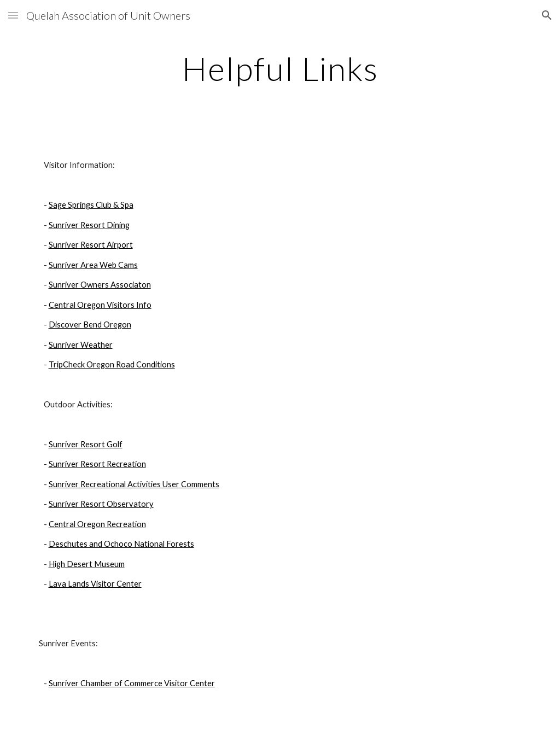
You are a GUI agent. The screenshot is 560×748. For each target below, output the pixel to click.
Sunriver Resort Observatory (101, 504)
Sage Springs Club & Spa (91, 205)
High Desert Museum (87, 564)
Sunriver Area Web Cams (93, 265)
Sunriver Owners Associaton (100, 285)
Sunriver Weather (81, 345)
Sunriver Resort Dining (89, 225)
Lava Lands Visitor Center (95, 584)
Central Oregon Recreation (97, 524)
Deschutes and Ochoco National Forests (121, 544)
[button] (13, 15)
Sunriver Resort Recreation (97, 464)
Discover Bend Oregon (90, 325)
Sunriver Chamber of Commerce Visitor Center (132, 683)
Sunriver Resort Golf (86, 444)
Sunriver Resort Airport (91, 245)
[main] (280, 68)
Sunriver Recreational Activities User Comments (134, 484)
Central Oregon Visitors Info (100, 305)
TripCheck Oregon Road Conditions (112, 364)
